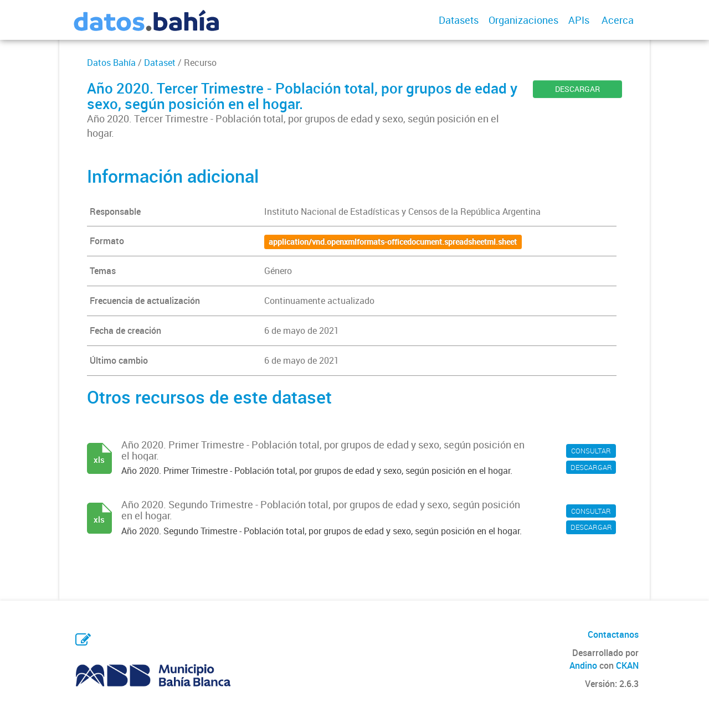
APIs (579, 20)
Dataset (160, 63)
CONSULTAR (591, 451)
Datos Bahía (111, 63)
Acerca (618, 20)
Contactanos (613, 634)
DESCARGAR (577, 89)
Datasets (459, 20)
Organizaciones (523, 20)
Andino (583, 665)
